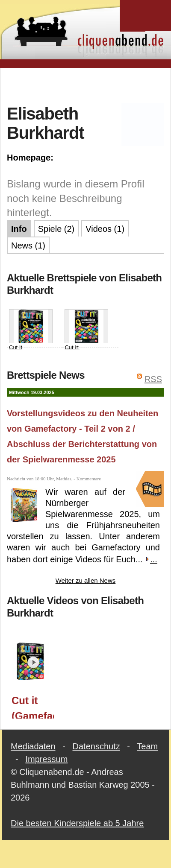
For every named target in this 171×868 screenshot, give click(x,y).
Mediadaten (33, 746)
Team (147, 746)
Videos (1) (105, 229)
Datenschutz (96, 746)
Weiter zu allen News (86, 580)
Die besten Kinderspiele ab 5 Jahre (77, 823)
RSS (153, 379)
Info (19, 229)
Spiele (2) (56, 229)
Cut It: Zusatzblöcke (86, 334)
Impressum (46, 759)
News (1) (28, 245)
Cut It (31, 330)
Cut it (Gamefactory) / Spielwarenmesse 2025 (33, 707)
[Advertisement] (86, 85)
